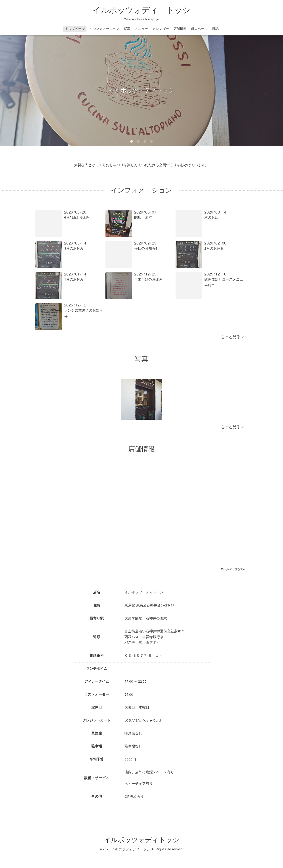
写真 (127, 29)
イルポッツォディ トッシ (142, 10)
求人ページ (199, 29)
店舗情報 (180, 29)
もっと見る (232, 337)
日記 (215, 29)
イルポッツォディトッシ (142, 840)
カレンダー (161, 29)
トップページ (75, 29)
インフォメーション (104, 29)
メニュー (141, 29)
